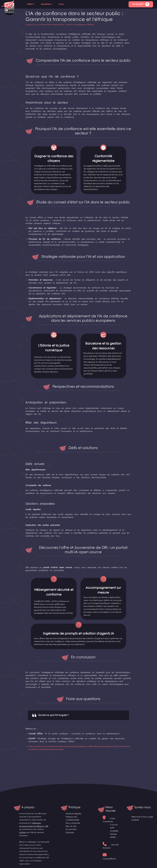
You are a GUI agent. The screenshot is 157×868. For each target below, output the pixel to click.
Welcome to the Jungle (142, 817)
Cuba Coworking (111, 828)
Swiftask (23, 833)
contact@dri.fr (109, 859)
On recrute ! (71, 829)
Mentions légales (73, 814)
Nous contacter (73, 823)
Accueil (28, 25)
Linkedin (135, 820)
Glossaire (70, 833)
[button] (31, 4)
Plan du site (71, 826)
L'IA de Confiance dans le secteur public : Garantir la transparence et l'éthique (64, 25)
